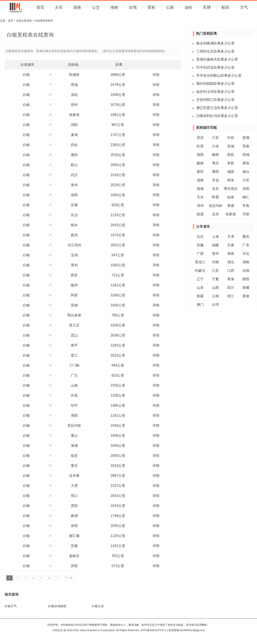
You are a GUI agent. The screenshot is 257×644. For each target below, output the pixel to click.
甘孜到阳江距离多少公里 (215, 100)
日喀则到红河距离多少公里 (217, 116)
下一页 (69, 578)
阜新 (231, 163)
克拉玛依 (74, 426)
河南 (215, 262)
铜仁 (246, 197)
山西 (215, 288)
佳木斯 (74, 476)
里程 (151, 7)
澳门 (200, 305)
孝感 (231, 206)
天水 (200, 197)
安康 (74, 205)
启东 (215, 214)
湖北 (231, 262)
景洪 (200, 138)
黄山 (74, 436)
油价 (188, 7)
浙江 (231, 296)
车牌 (207, 7)
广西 (200, 254)
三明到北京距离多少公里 (215, 51)
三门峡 (74, 365)
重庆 (246, 237)
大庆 (246, 180)
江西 (231, 271)
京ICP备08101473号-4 (153, 630)
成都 (200, 180)
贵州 (215, 254)
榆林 (215, 155)
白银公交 (98, 606)
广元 (74, 375)
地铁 (114, 7)
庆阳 (74, 566)
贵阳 (74, 506)
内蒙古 (200, 271)
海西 (200, 155)
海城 (74, 446)
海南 (231, 254)
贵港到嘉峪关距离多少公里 (217, 59)
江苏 (215, 271)
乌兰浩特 (74, 245)
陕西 (246, 279)
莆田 (74, 155)
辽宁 (200, 279)
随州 (74, 285)
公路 (170, 7)
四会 (74, 145)
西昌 (231, 155)
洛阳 (74, 195)
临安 (74, 456)
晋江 (74, 355)
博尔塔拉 (231, 189)
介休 (215, 146)
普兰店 (74, 325)
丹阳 (246, 214)
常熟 (246, 206)
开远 (215, 180)
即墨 (215, 197)
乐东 (215, 189)
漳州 (200, 206)
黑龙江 (200, 262)
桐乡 (74, 225)
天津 (231, 237)
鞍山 (74, 165)
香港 (246, 296)
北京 (200, 237)
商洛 (231, 180)
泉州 (74, 185)
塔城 (74, 85)
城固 (231, 172)
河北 (246, 254)
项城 (200, 189)
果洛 (246, 163)
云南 (215, 296)
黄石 (74, 466)
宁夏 (215, 279)
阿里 (74, 295)
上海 (215, 237)
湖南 (246, 262)
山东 (200, 288)
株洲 (74, 516)
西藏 (246, 288)
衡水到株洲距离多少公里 (215, 43)
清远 (74, 95)
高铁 (77, 7)
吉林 (246, 271)
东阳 (246, 189)
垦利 (74, 265)
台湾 (215, 305)
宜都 (74, 546)
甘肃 (231, 245)
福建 (215, 245)
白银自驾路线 (57, 606)
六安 (215, 138)
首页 (40, 7)
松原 (200, 146)
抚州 (74, 235)
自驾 (133, 7)
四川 (231, 288)
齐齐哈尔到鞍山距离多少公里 (219, 76)
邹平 (74, 405)
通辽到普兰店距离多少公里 (217, 108)
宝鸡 (74, 255)
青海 (231, 279)
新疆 (200, 296)
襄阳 (215, 172)
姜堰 (246, 138)
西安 (74, 275)
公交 (96, 7)
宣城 (74, 305)
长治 (74, 215)
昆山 (74, 335)
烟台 (246, 172)
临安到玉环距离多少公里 (215, 92)
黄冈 (200, 172)
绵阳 (74, 125)
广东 (246, 245)
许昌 (74, 395)
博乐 (215, 163)
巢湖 (74, 135)
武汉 (74, 175)
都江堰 (74, 536)
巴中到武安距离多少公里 (215, 67)
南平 (74, 345)
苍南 (246, 146)
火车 (59, 7)
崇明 (74, 526)
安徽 (200, 245)
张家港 (74, 115)
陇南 (200, 163)
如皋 (231, 197)
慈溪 (200, 214)
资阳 (74, 415)
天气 (244, 7)
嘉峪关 (74, 556)
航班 (225, 7)
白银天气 (11, 606)
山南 (74, 385)
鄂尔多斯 (74, 315)
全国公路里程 (24, 21)
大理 (74, 486)
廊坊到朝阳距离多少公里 (215, 84)
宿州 (74, 105)
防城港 (74, 75)
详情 (156, 75)
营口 (74, 496)
